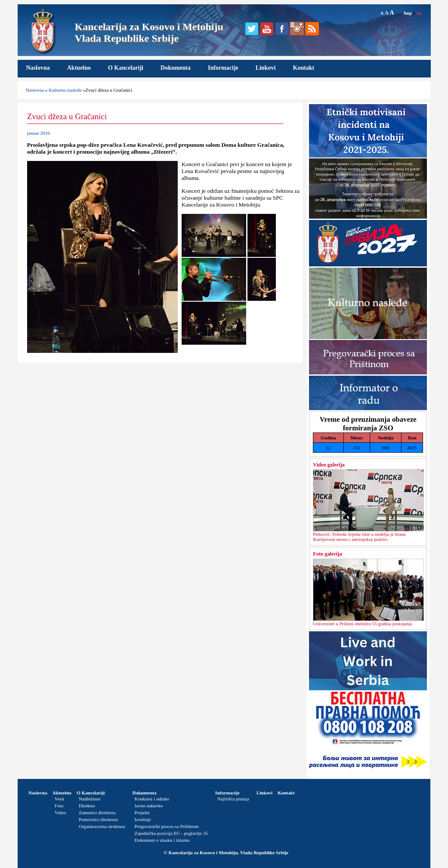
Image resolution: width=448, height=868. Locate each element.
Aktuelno (79, 68)
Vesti (59, 799)
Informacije (223, 68)
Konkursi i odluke (152, 799)
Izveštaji (143, 819)
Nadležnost (90, 799)
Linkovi (266, 68)
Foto (59, 806)
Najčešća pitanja (233, 799)
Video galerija (329, 465)
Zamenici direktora (97, 812)
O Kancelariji (126, 68)
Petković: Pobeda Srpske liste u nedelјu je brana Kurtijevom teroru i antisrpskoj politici (359, 537)
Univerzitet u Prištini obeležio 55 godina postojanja (363, 624)
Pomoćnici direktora (98, 819)
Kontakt (304, 68)
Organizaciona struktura (102, 826)
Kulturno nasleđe (65, 90)
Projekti (142, 812)
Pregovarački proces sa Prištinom (167, 826)
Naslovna (38, 68)
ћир (408, 13)
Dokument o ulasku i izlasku (162, 840)
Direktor (87, 806)
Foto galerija (327, 554)
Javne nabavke (149, 806)
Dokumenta (176, 68)
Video (60, 812)
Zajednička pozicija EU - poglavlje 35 (171, 833)
